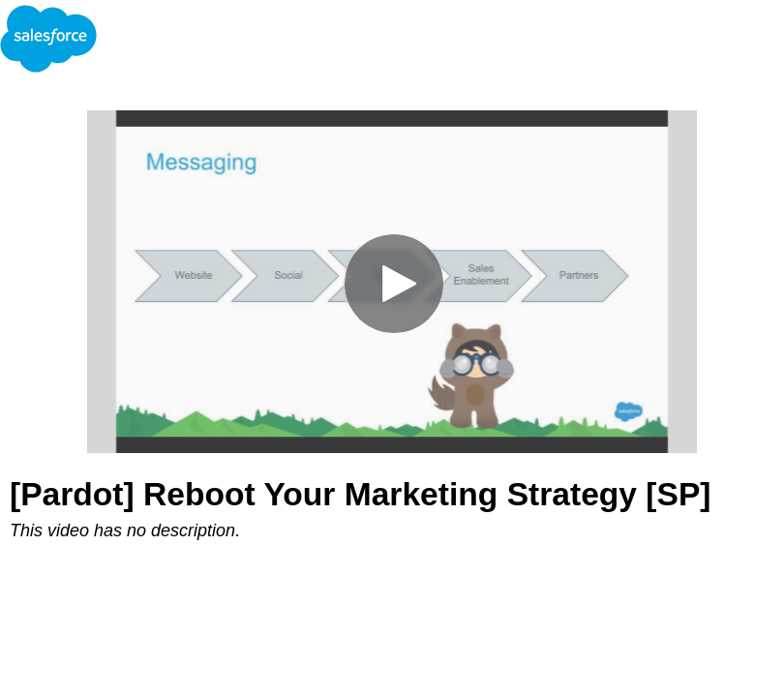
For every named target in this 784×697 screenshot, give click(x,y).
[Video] (392, 282)
